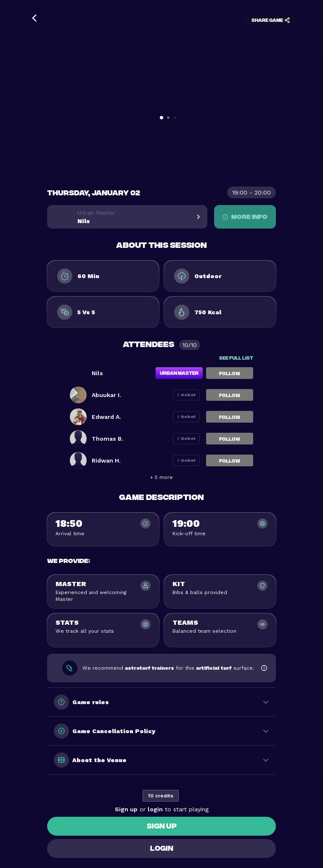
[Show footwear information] (264, 668)
